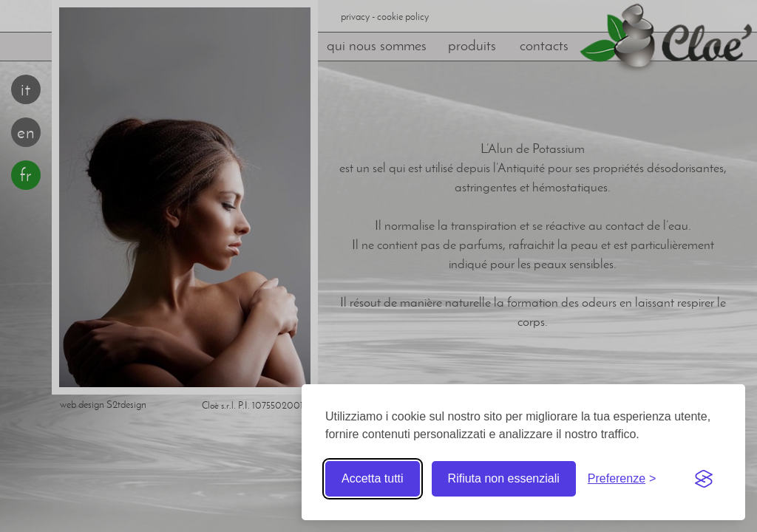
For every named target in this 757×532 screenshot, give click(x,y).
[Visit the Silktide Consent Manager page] (704, 479)
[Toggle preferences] (622, 479)
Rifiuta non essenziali (504, 478)
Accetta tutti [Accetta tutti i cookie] (373, 478)
